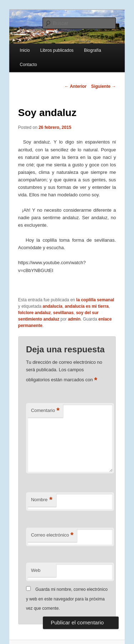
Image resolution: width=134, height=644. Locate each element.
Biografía (93, 50)
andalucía (52, 306)
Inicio (25, 50)
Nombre (42, 500)
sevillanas (63, 313)
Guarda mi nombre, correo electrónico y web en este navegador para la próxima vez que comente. (67, 599)
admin (74, 319)
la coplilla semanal (95, 300)
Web (36, 570)
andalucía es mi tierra (87, 306)
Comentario (45, 411)
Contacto (28, 65)
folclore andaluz (34, 313)
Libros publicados (57, 50)
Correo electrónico (52, 535)
